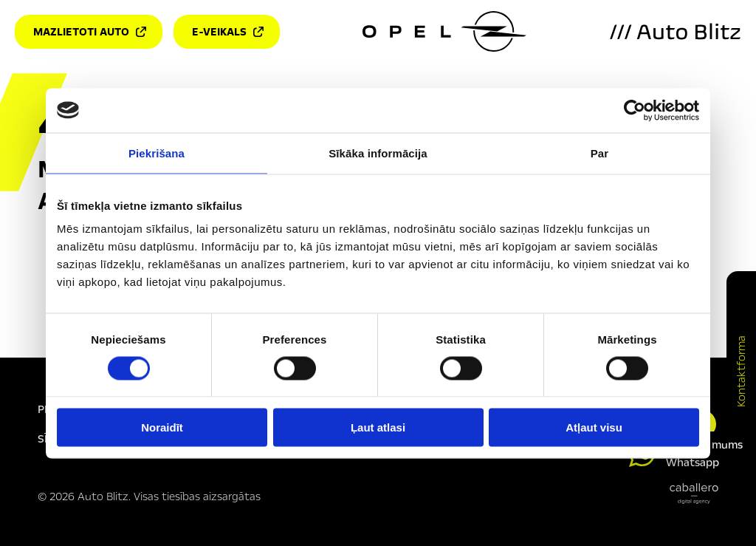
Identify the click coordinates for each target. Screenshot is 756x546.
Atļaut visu (594, 427)
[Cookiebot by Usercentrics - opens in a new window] (635, 110)
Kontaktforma (741, 371)
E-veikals (228, 32)
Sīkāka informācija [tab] (378, 153)
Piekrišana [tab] (157, 153)
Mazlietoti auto (90, 32)
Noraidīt (162, 427)
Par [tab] (600, 153)
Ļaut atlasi (378, 427)
